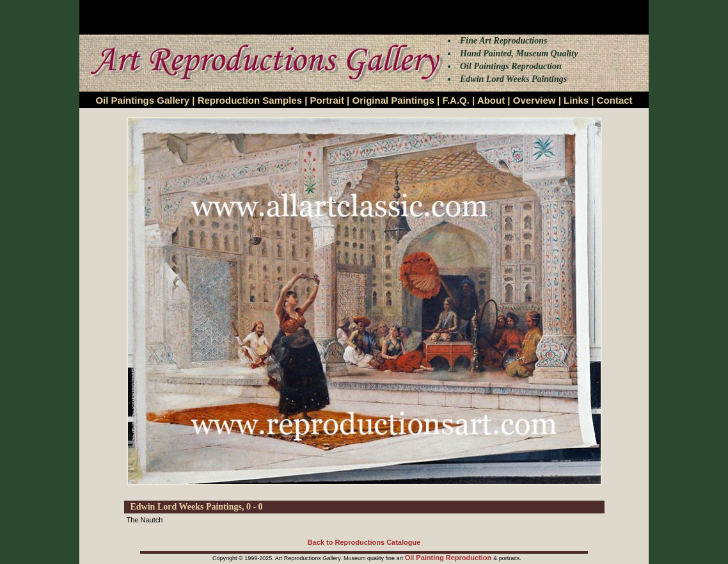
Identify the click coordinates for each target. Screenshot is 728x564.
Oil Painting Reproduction (449, 558)
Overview (534, 100)
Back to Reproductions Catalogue (364, 542)
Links (576, 100)
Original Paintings (393, 100)
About (491, 100)
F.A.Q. (456, 100)
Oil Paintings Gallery (142, 100)
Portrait (327, 100)
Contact (615, 100)
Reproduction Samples (250, 100)
